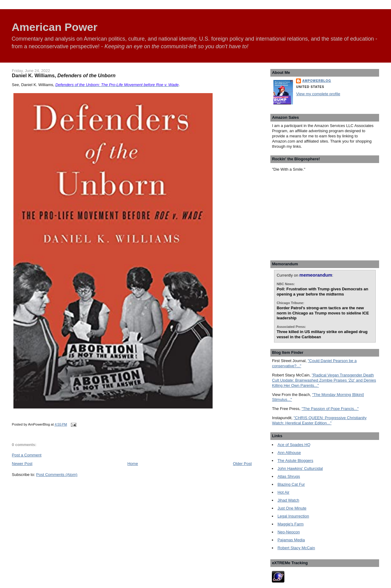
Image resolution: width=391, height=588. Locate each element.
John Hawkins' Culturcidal (300, 468)
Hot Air (283, 492)
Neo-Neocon (289, 532)
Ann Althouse (289, 453)
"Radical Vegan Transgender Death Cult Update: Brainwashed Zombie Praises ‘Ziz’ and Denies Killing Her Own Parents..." (324, 380)
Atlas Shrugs (289, 476)
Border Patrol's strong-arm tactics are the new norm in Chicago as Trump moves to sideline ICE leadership (323, 313)
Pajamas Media (291, 540)
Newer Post (22, 464)
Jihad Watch (288, 500)
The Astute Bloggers (295, 461)
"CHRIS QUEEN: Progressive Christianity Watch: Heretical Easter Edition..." (319, 420)
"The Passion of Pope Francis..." (330, 409)
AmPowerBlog (316, 81)
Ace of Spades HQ (294, 445)
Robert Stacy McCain (296, 548)
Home (133, 464)
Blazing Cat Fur (291, 484)
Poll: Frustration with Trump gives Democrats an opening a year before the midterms (323, 292)
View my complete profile (318, 94)
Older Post (242, 464)
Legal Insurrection (293, 516)
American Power (55, 27)
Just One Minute (292, 508)
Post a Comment (27, 455)
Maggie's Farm (291, 524)
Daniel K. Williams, (64, 75)
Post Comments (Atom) (57, 475)
